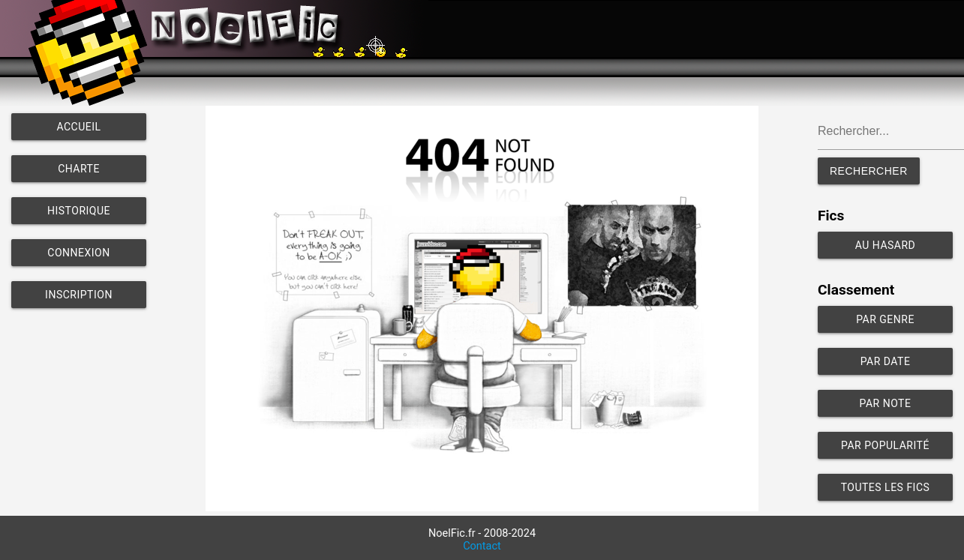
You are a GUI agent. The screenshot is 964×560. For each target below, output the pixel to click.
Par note (886, 403)
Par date (886, 361)
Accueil (78, 127)
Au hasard (886, 245)
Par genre (885, 319)
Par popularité (885, 445)
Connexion (78, 253)
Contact (482, 546)
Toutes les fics (886, 487)
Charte (79, 169)
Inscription (79, 295)
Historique (79, 211)
